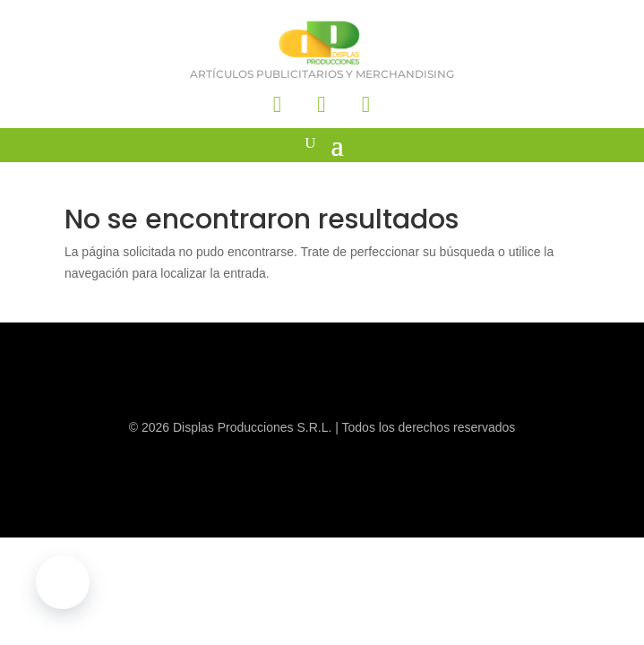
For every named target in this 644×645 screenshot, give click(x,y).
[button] (63, 582)
